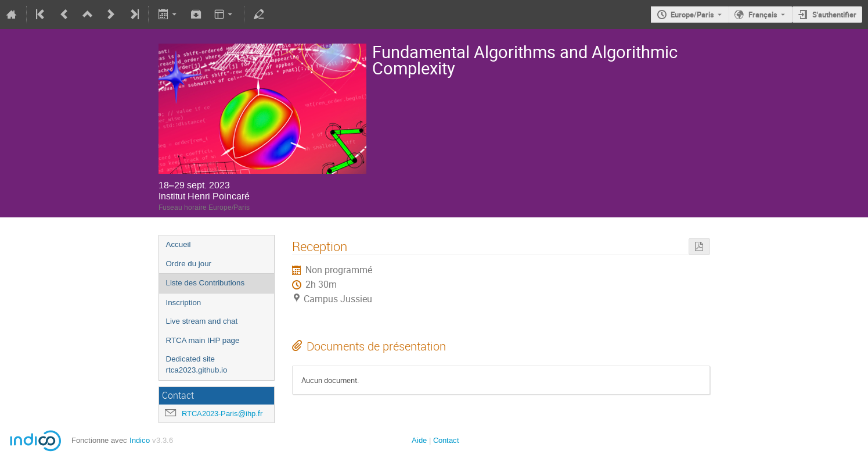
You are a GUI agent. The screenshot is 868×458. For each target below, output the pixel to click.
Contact (446, 440)
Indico (140, 440)
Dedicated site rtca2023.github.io (197, 364)
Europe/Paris (692, 15)
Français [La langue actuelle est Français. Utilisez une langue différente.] (763, 15)
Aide (419, 440)
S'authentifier (834, 15)
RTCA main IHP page (203, 340)
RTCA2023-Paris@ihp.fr (222, 414)
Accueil (179, 244)
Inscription (184, 303)
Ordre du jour (189, 264)
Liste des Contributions (206, 283)
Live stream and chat (202, 321)
